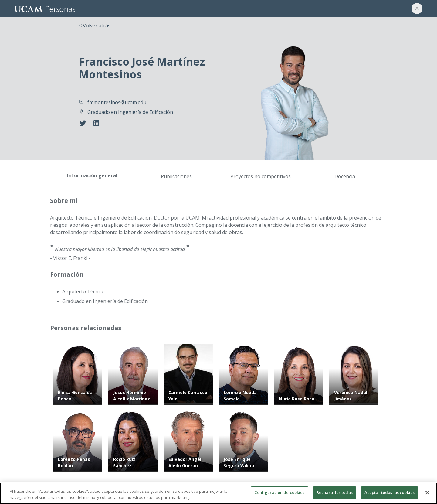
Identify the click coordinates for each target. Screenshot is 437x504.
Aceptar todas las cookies (390, 495)
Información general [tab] (92, 175)
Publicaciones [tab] (176, 176)
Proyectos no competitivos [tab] (261, 176)
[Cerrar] (427, 495)
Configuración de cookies (279, 495)
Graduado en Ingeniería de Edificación (130, 112)
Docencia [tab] (345, 176)
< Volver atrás (95, 26)
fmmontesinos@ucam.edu (117, 102)
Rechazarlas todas (335, 495)
